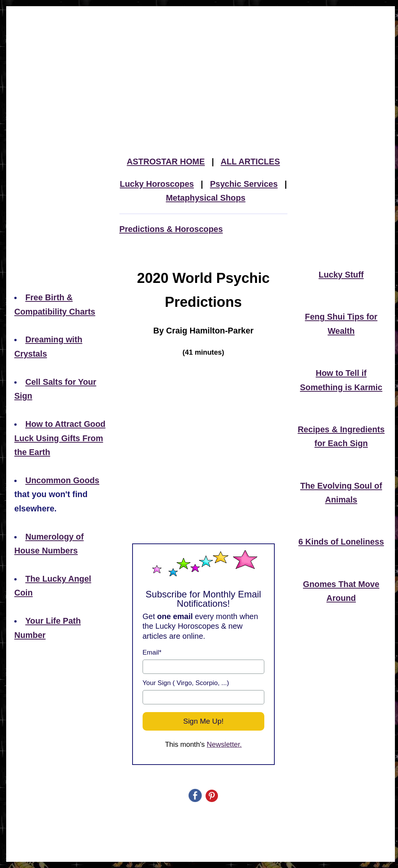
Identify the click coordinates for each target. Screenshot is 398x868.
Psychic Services (244, 184)
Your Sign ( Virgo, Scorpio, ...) (186, 683)
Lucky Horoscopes (157, 184)
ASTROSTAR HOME (166, 162)
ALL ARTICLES (250, 162)
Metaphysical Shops (206, 198)
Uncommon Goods (62, 481)
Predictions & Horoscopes (171, 229)
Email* (152, 652)
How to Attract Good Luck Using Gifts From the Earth (60, 438)
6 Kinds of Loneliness (341, 542)
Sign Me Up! (203, 721)
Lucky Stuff (341, 275)
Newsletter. (224, 744)
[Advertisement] (201, 63)
